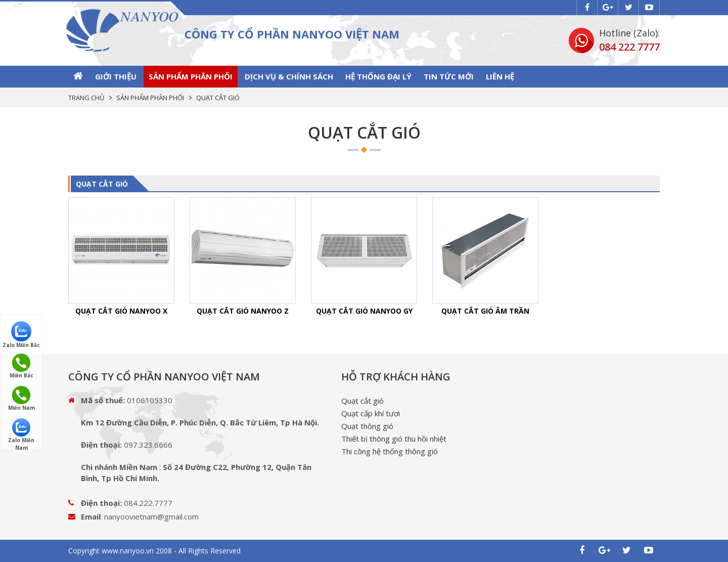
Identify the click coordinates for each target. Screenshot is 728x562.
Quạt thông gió (367, 426)
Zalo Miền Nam (21, 431)
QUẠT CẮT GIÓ (102, 184)
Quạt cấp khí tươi (371, 413)
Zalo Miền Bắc (21, 334)
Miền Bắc (21, 366)
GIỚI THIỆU (116, 76)
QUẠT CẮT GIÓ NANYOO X (121, 311)
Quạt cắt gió (362, 401)
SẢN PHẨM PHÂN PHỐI (191, 76)
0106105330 (150, 400)
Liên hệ (500, 76)
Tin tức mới (449, 76)
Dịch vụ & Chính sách (289, 76)
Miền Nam (21, 399)
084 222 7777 (629, 47)
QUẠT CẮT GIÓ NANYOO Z (243, 311)
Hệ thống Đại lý (378, 76)
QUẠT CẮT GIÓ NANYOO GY (364, 311)
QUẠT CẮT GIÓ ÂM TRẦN (485, 311)
